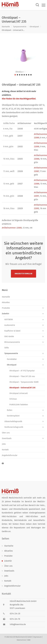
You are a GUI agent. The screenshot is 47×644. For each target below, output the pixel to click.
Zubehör (6, 314)
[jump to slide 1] (15, 75)
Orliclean (13, 399)
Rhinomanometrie (12, 342)
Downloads (7, 438)
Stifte (7, 348)
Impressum (37, 637)
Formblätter (12, 359)
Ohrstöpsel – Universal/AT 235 (22, 388)
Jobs (4, 444)
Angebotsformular (23, 274)
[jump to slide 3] (20, 75)
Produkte (6, 308)
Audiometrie (10, 325)
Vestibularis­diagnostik (14, 427)
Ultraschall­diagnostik (13, 421)
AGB (29, 640)
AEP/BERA (9, 319)
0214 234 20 (15, 614)
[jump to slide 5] (24, 75)
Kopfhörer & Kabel (12, 331)
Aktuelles (6, 302)
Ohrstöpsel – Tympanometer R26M (24, 382)
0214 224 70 (15, 619)
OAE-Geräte (9, 336)
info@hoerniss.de (18, 624)
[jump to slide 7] (29, 75)
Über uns (6, 433)
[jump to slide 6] (26, 75)
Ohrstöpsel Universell (18, 393)
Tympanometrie (20, 27)
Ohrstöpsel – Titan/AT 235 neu (22, 376)
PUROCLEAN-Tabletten (19, 405)
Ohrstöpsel (34, 27)
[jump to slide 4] (22, 75)
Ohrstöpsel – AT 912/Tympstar (22, 371)
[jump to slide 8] (31, 75)
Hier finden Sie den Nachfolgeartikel (19, 99)
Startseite (6, 27)
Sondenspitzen (13, 416)
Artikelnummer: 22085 (12, 228)
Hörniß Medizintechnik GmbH (21, 637)
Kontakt (5, 450)
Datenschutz (21, 640)
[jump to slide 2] (17, 75)
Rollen (10, 410)
